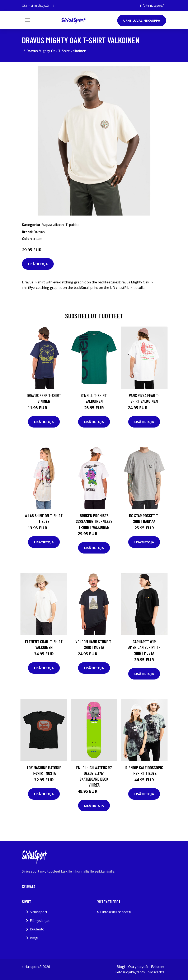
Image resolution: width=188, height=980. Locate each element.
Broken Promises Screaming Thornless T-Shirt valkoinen (94, 521)
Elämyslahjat (40, 921)
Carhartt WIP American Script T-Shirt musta (144, 647)
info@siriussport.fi (152, 6)
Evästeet (158, 967)
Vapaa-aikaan (53, 225)
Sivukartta (156, 972)
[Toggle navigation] (28, 20)
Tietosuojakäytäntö (130, 972)
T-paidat (72, 225)
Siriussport (39, 912)
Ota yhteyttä (138, 967)
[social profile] (53, 6)
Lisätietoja (38, 264)
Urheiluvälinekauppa (142, 20)
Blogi (34, 938)
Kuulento (37, 929)
